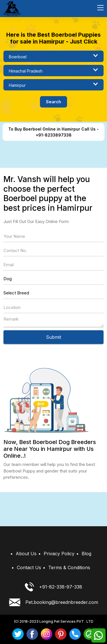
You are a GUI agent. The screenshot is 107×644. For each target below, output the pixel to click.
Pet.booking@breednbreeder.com (54, 602)
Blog (86, 554)
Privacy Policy (59, 554)
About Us (26, 554)
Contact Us (29, 567)
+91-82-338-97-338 (53, 587)
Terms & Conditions (69, 567)
